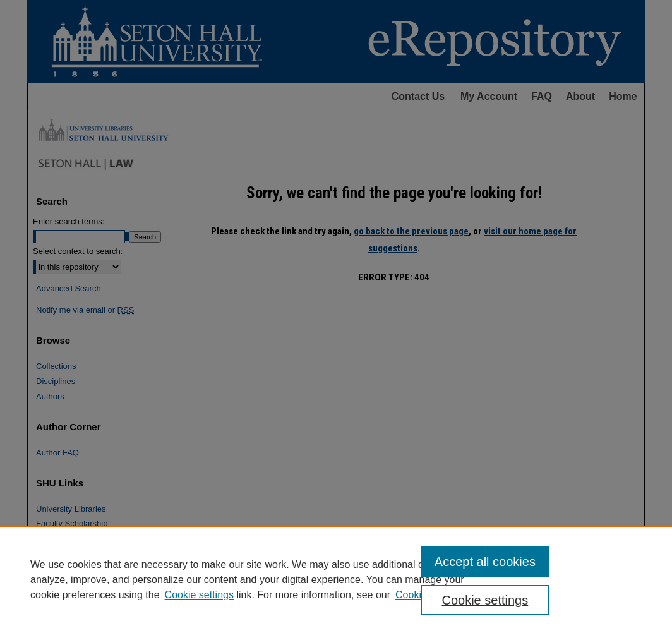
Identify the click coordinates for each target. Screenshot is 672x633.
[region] (336, 579)
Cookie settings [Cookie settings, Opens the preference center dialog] (485, 600)
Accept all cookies (485, 562)
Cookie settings (199, 595)
